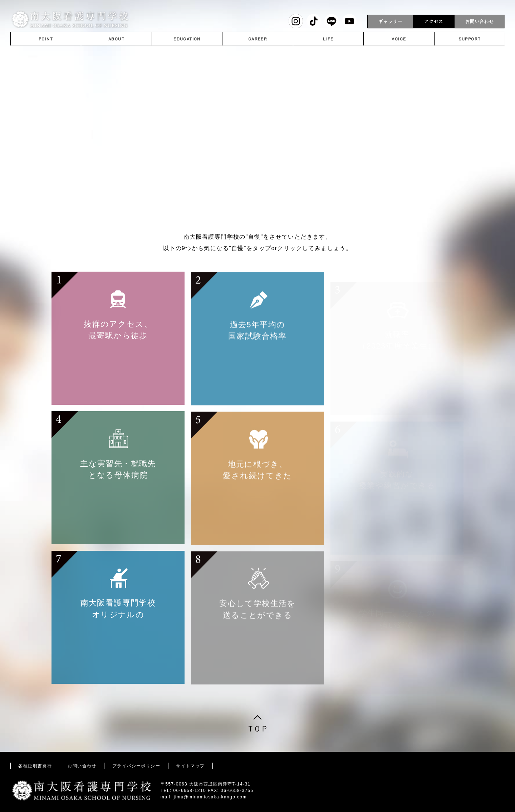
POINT (46, 39)
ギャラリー (390, 21)
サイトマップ (190, 766)
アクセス (434, 21)
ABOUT (116, 39)
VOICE (399, 39)
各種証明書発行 (35, 766)
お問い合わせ (480, 21)
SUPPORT (470, 39)
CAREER (258, 39)
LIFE (328, 39)
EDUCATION (187, 39)
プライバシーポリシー (136, 766)
